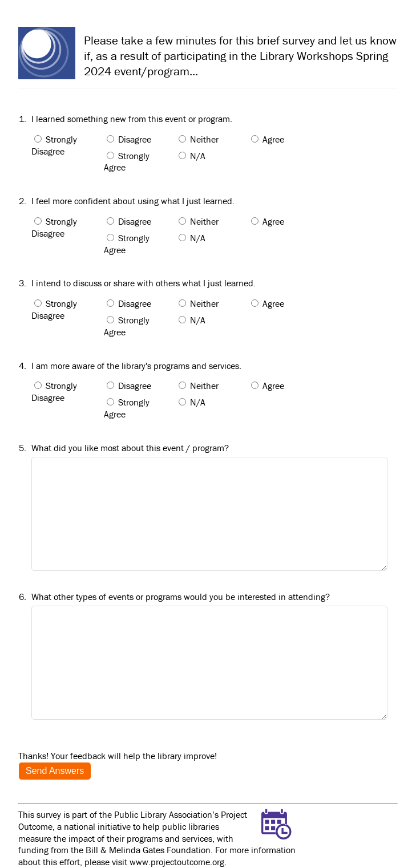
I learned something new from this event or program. (132, 119)
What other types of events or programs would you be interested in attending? (181, 597)
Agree (273, 139)
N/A (198, 156)
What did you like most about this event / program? (130, 448)
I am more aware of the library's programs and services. (136, 366)
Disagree (135, 139)
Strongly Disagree (54, 145)
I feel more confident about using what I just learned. (133, 201)
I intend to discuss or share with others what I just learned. (144, 283)
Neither (204, 139)
